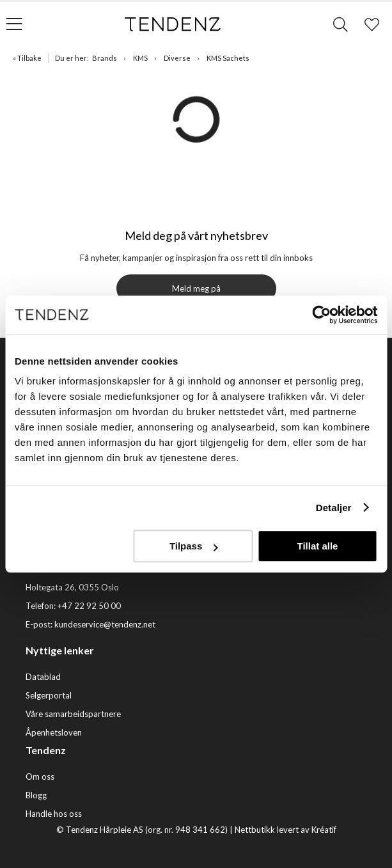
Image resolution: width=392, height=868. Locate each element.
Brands (105, 58)
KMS (140, 58)
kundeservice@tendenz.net (105, 624)
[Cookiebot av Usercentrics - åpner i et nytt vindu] (321, 315)
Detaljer (334, 508)
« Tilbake (27, 58)
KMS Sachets (228, 58)
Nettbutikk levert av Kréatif (286, 830)
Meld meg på (196, 288)
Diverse (177, 58)
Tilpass (193, 546)
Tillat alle (317, 546)
